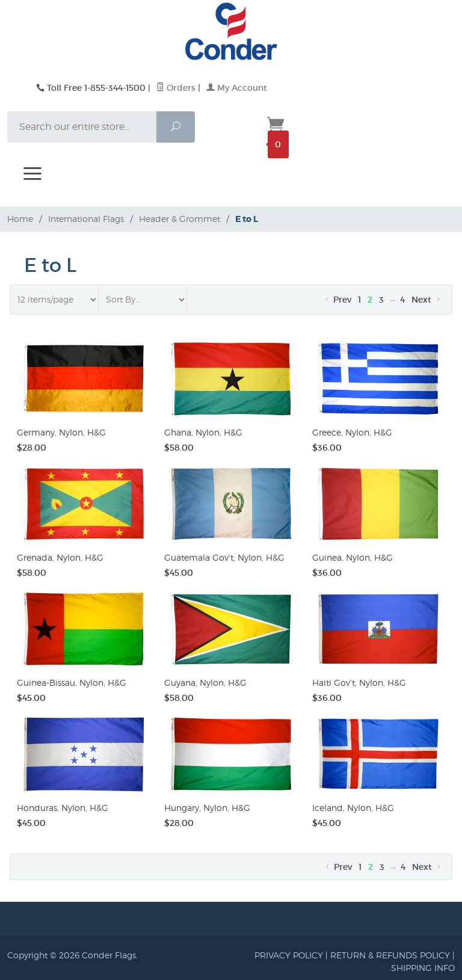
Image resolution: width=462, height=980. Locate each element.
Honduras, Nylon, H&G (63, 808)
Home (20, 219)
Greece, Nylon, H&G (352, 432)
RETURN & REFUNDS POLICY (390, 955)
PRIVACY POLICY (289, 955)
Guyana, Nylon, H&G (205, 683)
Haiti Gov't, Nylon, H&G (359, 683)
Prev (337, 300)
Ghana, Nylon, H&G (203, 432)
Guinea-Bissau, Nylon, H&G (72, 683)
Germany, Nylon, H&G (61, 432)
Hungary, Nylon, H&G (207, 808)
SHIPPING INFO (423, 968)
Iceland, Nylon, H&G (353, 808)
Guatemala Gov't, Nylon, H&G (224, 557)
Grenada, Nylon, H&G (60, 557)
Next (427, 300)
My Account (237, 88)
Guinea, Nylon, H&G (353, 557)
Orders (176, 88)
